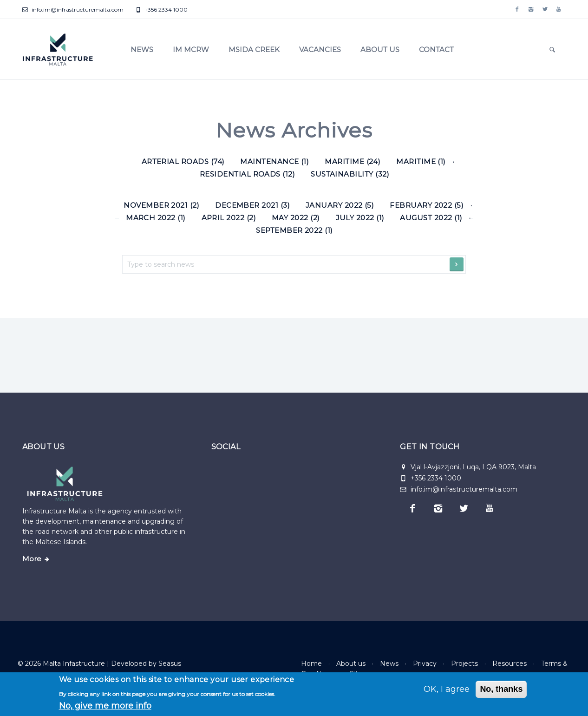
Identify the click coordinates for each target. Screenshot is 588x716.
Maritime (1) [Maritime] (421, 161)
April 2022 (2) (229, 218)
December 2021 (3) (252, 205)
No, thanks (501, 689)
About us (380, 49)
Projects (464, 663)
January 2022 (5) (340, 205)
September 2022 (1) (294, 230)
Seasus (170, 663)
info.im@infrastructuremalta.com (73, 10)
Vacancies (320, 49)
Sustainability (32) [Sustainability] (350, 174)
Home (311, 663)
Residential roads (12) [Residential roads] (247, 174)
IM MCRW (191, 49)
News (142, 49)
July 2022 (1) (360, 218)
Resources (510, 663)
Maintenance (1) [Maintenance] (274, 161)
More (32, 559)
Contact (436, 49)
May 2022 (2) (296, 218)
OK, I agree (447, 689)
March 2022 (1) (156, 218)
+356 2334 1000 (161, 10)
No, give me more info (105, 706)
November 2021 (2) (161, 205)
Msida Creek (254, 49)
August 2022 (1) (431, 218)
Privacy (425, 663)
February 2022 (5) (427, 205)
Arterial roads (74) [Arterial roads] (183, 161)
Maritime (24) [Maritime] (353, 161)
